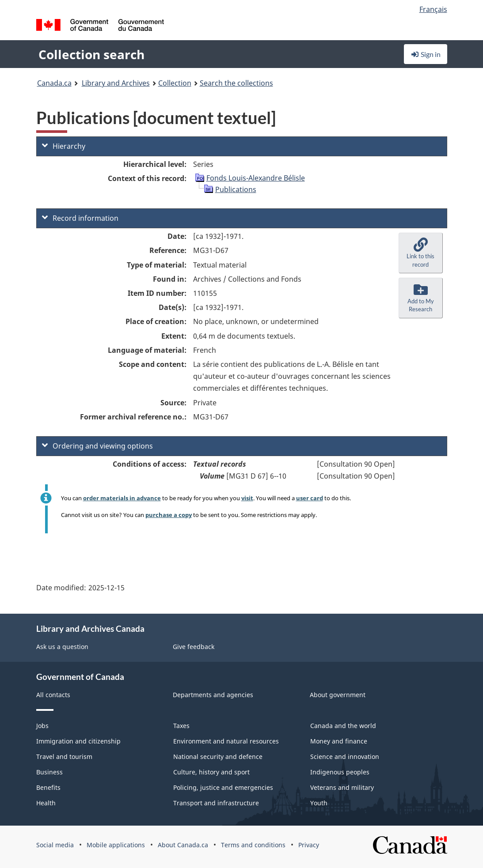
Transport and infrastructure (216, 803)
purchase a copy (169, 515)
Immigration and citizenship (78, 741)
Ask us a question (62, 647)
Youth (319, 803)
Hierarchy (64, 146)
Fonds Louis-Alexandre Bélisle (256, 178)
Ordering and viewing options (97, 446)
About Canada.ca (183, 845)
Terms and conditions (253, 845)
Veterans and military (342, 787)
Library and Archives (116, 83)
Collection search (91, 54)
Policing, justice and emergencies (223, 787)
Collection (175, 83)
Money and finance (339, 741)
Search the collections (236, 83)
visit (247, 498)
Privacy (309, 845)
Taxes (181, 726)
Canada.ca (54, 83)
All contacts (53, 695)
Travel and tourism (64, 757)
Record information (80, 218)
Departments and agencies (213, 695)
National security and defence (218, 757)
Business (49, 772)
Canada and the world (343, 726)
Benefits (48, 787)
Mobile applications (116, 845)
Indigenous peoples (340, 772)
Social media (55, 845)
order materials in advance (122, 498)
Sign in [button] (426, 54)
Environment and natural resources (226, 741)
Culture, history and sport (211, 772)
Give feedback (194, 647)
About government (338, 695)
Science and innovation (345, 757)
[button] (421, 253)
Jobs (42, 726)
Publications (236, 189)
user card (310, 498)
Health (46, 803)
